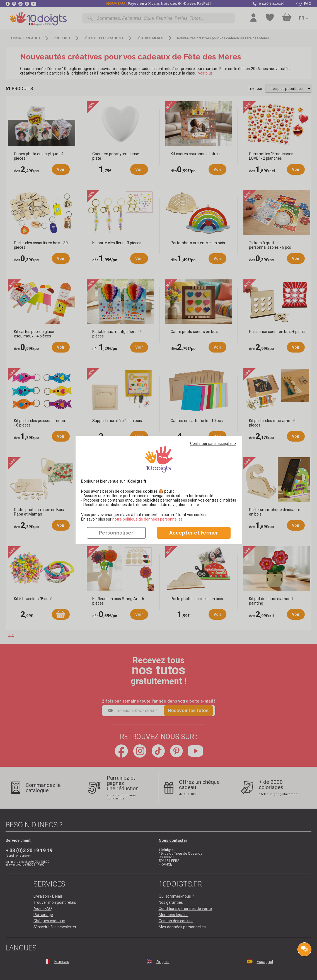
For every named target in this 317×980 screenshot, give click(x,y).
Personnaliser (116, 533)
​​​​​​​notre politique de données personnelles (147, 519)
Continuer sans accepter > (213, 444)
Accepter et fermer (194, 533)
